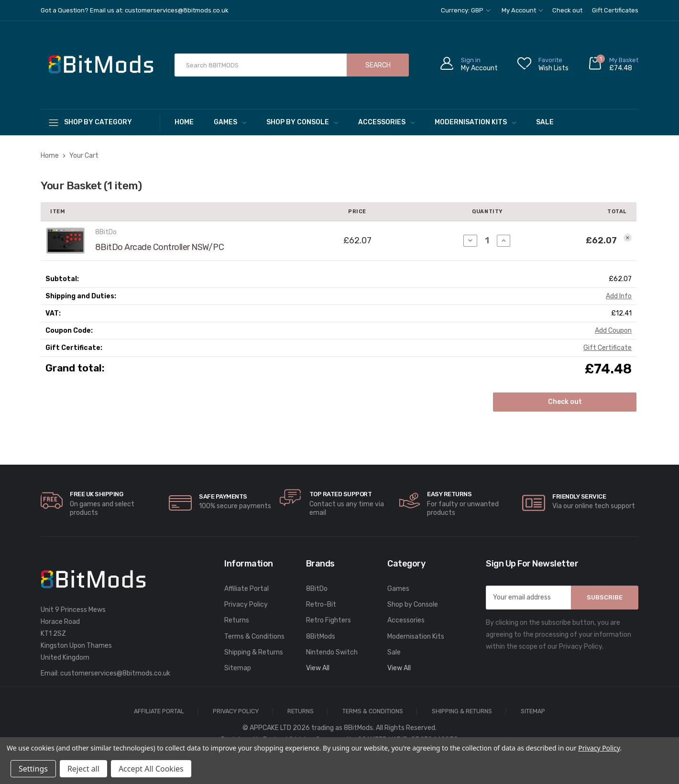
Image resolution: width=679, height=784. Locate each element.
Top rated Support (341, 494)
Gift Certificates (615, 10)
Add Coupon (613, 331)
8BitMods (321, 637)
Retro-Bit (321, 604)
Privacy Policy (246, 604)
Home (184, 122)
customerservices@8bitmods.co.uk (115, 673)
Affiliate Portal (246, 589)
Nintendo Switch (332, 652)
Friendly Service (579, 496)
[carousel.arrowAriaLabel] (52, 501)
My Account (522, 10)
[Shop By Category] (100, 122)
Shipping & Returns (254, 652)
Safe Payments (223, 496)
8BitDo (317, 589)
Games (230, 122)
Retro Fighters (329, 620)
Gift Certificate (608, 348)
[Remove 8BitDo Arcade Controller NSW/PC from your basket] (628, 238)
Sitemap (238, 668)
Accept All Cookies (151, 769)
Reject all (83, 769)
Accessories (386, 122)
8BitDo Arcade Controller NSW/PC (160, 247)
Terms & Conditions (254, 637)
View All (318, 668)
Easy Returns (449, 494)
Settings (33, 769)
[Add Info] (619, 296)
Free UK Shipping (96, 494)
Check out (567, 10)
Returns (237, 620)
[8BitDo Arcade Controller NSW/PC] (487, 240)
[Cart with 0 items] (613, 65)
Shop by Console (302, 122)
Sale (545, 122)
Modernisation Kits (475, 122)
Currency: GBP (465, 10)
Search (378, 65)
